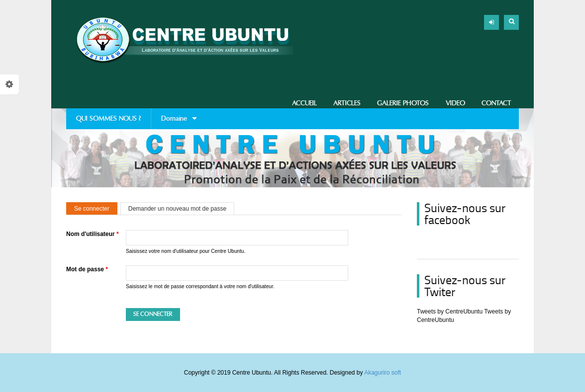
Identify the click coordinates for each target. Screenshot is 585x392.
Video (455, 103)
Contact (496, 103)
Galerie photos (403, 103)
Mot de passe (87, 269)
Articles (347, 103)
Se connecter (96, 209)
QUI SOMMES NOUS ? (108, 118)
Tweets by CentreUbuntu (450, 312)
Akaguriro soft (383, 373)
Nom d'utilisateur (93, 234)
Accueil (304, 103)
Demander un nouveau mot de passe (177, 209)
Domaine (174, 122)
